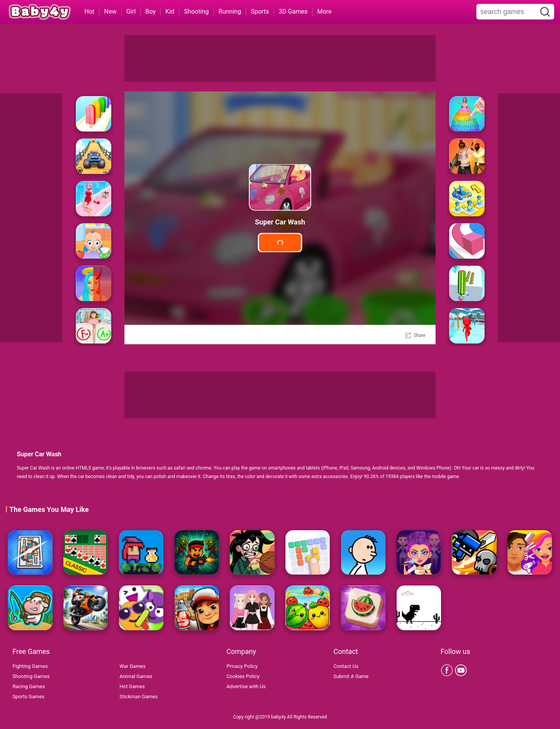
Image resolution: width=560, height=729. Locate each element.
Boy (151, 11)
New (110, 11)
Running (230, 11)
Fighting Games (30, 666)
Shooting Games (31, 676)
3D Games (293, 11)
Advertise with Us (246, 686)
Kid (170, 11)
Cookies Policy (243, 676)
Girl (131, 11)
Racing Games (29, 686)
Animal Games (136, 676)
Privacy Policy (242, 666)
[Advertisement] (280, 58)
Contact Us (346, 666)
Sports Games (28, 697)
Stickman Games (138, 697)
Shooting (196, 11)
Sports (260, 11)
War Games (132, 666)
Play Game (280, 243)
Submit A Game (351, 676)
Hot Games (132, 686)
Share (419, 335)
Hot (89, 11)
